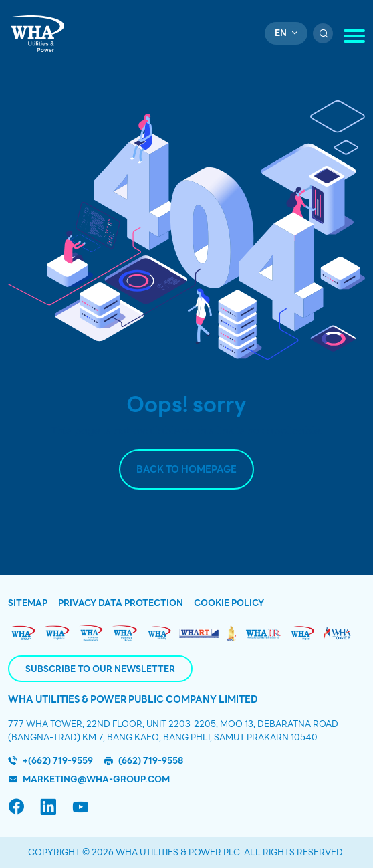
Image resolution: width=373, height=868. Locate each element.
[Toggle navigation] (354, 36)
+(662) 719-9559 (58, 761)
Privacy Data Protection (121, 603)
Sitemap (28, 603)
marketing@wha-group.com (96, 779)
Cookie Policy (229, 603)
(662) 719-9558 (151, 761)
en (281, 33)
